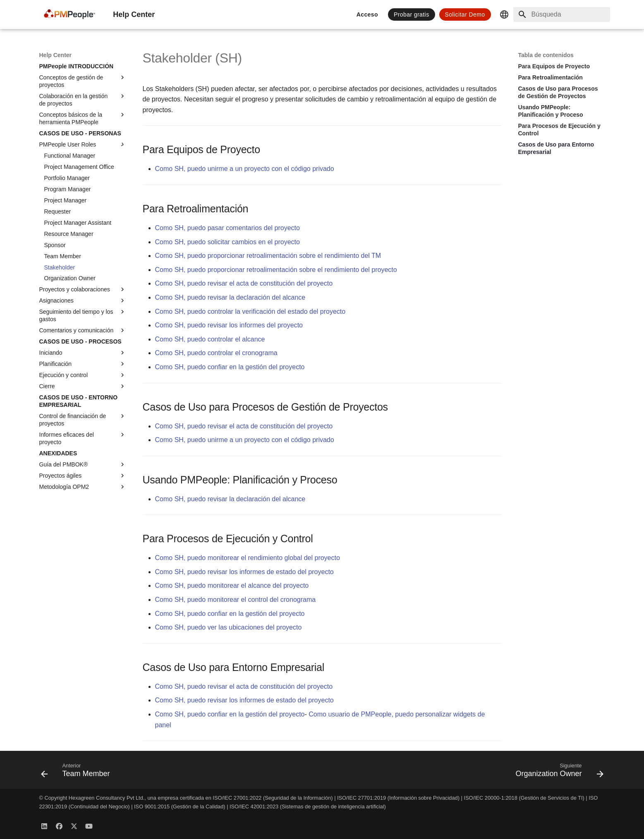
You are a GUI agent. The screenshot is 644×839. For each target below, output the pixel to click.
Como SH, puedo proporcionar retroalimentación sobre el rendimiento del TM (268, 256)
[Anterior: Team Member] (78, 772)
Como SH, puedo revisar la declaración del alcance (230, 297)
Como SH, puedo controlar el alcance (210, 339)
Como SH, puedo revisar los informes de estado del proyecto (244, 572)
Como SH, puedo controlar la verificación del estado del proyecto (250, 311)
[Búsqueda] (562, 14)
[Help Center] (70, 14)
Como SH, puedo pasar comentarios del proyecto (227, 228)
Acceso (367, 14)
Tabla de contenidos (546, 55)
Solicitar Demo (465, 14)
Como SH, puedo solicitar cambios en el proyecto (227, 242)
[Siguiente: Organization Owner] (557, 772)
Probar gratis (412, 14)
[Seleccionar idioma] (504, 14)
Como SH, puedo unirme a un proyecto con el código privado (245, 169)
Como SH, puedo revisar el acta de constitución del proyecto (244, 283)
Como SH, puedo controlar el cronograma (216, 353)
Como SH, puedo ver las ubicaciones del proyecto (229, 627)
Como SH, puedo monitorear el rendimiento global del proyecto (248, 558)
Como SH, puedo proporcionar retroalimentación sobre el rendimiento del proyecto (276, 270)
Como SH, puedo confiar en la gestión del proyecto (230, 367)
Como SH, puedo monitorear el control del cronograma (236, 600)
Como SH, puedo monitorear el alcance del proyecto (232, 585)
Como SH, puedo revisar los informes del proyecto (229, 325)
